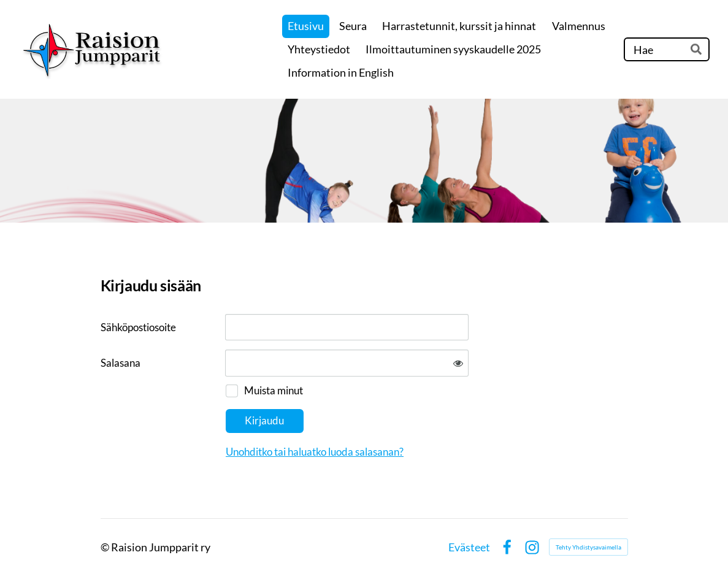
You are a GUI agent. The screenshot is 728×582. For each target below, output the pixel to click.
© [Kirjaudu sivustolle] (106, 547)
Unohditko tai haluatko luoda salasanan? (315, 452)
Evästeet (469, 547)
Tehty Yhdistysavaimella (588, 547)
